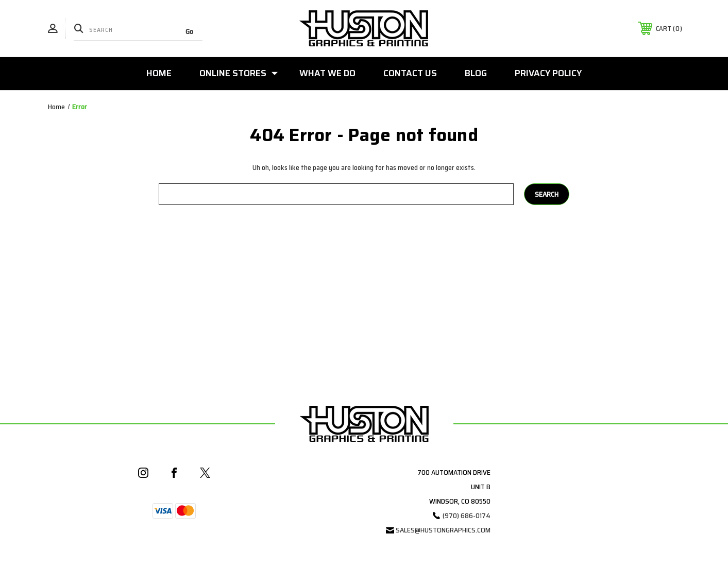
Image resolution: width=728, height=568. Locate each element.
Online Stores (239, 73)
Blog (476, 73)
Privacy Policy (548, 73)
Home (159, 73)
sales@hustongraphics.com (443, 530)
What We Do (327, 73)
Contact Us (410, 73)
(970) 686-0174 (467, 515)
